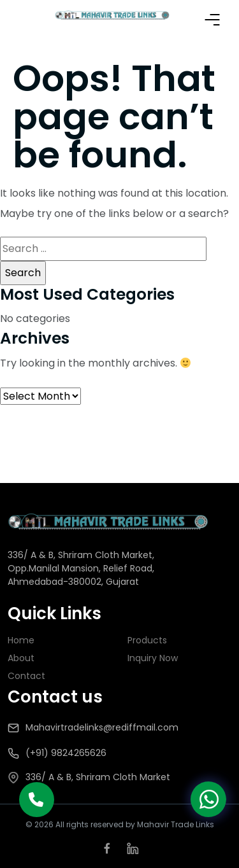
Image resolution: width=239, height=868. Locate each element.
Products (147, 640)
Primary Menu (212, 20)
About (21, 658)
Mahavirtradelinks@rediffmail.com (102, 727)
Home (21, 640)
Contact (26, 676)
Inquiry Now (153, 658)
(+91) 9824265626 (66, 753)
